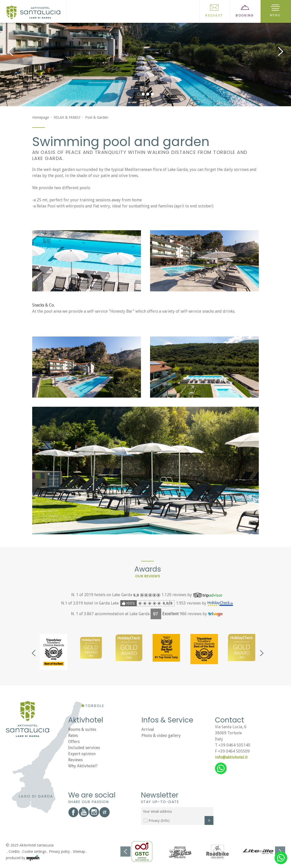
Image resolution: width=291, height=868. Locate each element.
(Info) (165, 821)
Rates (73, 736)
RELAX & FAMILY (67, 117)
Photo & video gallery (161, 736)
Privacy (159, 821)
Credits (14, 852)
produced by (23, 858)
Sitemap (79, 852)
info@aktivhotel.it (231, 757)
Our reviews (148, 576)
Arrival (148, 729)
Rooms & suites (82, 729)
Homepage (41, 117)
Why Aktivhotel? (83, 766)
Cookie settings (34, 852)
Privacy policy (59, 852)
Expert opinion (82, 754)
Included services (84, 748)
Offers (74, 742)
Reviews (75, 760)
